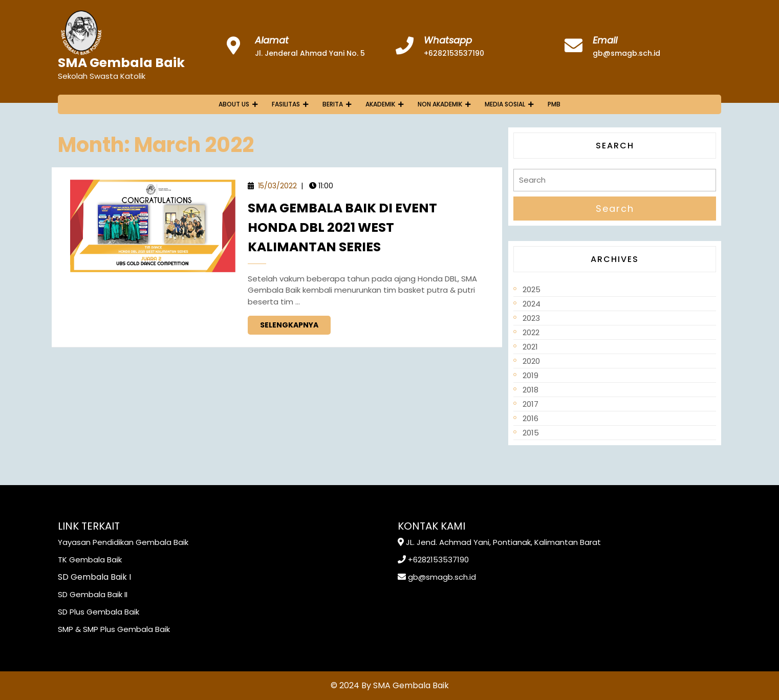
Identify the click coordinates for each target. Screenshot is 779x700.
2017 (531, 404)
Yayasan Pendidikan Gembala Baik (123, 542)
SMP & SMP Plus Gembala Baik (114, 629)
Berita (333, 104)
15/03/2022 (277, 186)
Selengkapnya (295, 323)
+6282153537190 (454, 53)
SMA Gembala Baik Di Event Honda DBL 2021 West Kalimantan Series (342, 228)
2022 (531, 332)
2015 (531, 433)
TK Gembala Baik (90, 560)
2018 (531, 390)
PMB (554, 104)
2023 (531, 318)
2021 (530, 347)
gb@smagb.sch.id (626, 53)
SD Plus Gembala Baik (99, 612)
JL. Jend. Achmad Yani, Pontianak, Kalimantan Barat (503, 542)
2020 (531, 361)
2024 (532, 304)
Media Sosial (505, 104)
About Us (234, 104)
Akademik (380, 104)
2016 (531, 418)
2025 (532, 289)
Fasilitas (286, 104)
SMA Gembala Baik (121, 63)
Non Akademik (440, 104)
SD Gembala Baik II (93, 594)
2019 (531, 375)
